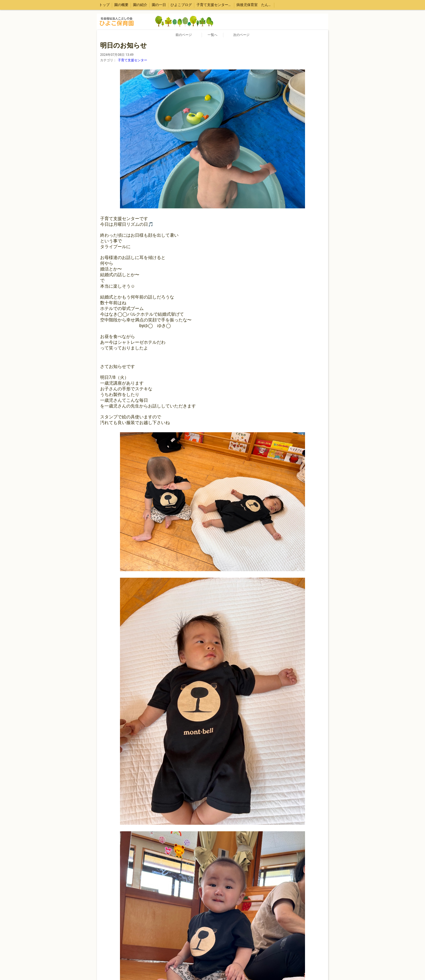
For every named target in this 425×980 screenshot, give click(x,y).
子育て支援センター (133, 60)
